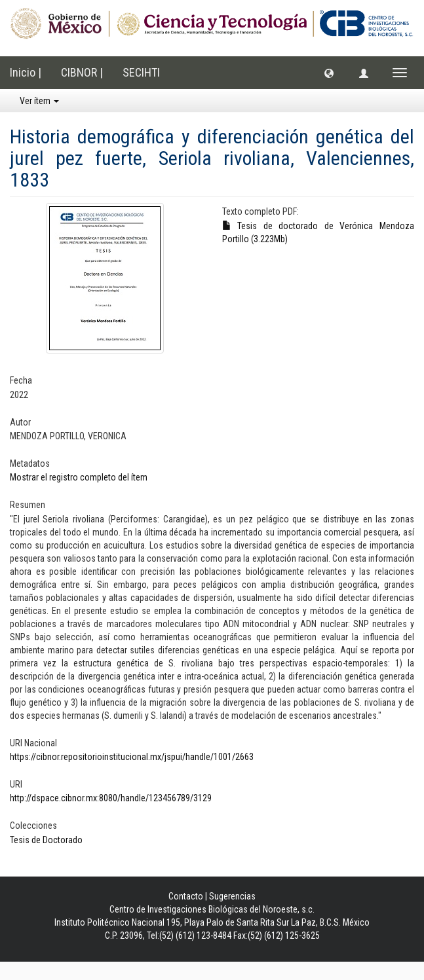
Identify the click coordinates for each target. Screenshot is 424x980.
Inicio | (26, 72)
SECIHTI (141, 72)
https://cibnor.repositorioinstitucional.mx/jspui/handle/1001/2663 (132, 757)
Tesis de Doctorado (46, 840)
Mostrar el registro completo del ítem (79, 477)
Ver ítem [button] (39, 101)
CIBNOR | (82, 72)
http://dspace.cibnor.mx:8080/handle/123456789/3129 (111, 798)
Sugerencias (232, 896)
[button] (329, 73)
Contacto (186, 896)
